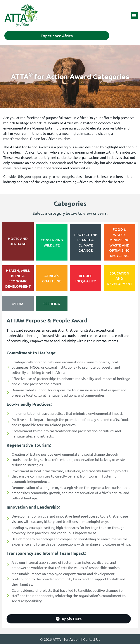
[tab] (18, 241)
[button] (134, 16)
